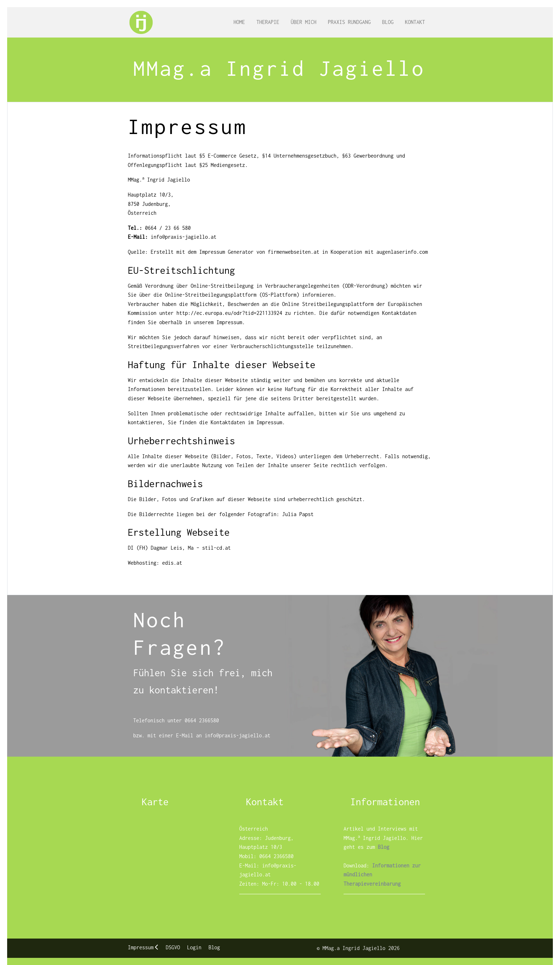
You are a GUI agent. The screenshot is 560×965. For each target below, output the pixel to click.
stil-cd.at (216, 548)
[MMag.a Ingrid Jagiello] (141, 22)
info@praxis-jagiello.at (184, 237)
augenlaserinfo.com (402, 252)
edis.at (172, 563)
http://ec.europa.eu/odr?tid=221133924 (229, 313)
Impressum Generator (226, 252)
